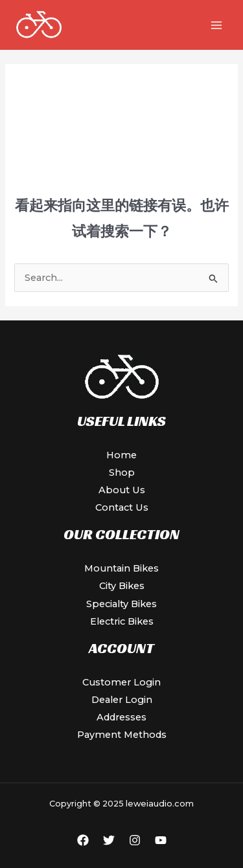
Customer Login (121, 682)
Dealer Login (122, 700)
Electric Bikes (122, 621)
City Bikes (122, 586)
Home (121, 455)
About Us (122, 490)
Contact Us (122, 507)
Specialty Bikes (121, 604)
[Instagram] (135, 840)
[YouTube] (161, 840)
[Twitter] (109, 840)
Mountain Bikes (121, 568)
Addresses (121, 717)
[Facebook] (83, 840)
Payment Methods (122, 735)
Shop (122, 473)
